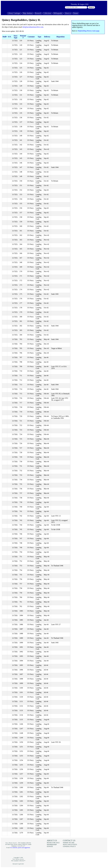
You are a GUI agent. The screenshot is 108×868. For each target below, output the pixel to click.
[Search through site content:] (76, 7)
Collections (47, 13)
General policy (69, 846)
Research (38, 13)
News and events (70, 845)
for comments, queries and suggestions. (20, 848)
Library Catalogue (14, 13)
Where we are (69, 843)
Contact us (69, 840)
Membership (52, 845)
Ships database (28, 13)
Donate (76, 13)
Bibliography (58, 13)
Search (91, 7)
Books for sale (53, 843)
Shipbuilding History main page (88, 31)
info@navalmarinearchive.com (33, 27)
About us (68, 13)
